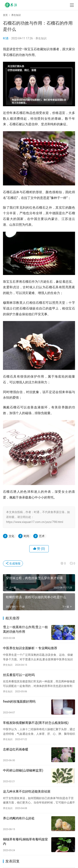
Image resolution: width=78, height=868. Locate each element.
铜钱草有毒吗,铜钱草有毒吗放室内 (25, 841)
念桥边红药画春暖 (16, 749)
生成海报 (13, 563)
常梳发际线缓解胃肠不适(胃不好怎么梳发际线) (36, 723)
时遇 (6, 38)
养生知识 (41, 38)
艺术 (42, 536)
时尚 (27, 536)
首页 (5, 15)
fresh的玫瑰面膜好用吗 (19, 702)
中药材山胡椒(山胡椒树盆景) (23, 770)
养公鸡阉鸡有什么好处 (19, 818)
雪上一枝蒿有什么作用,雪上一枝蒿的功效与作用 (25, 629)
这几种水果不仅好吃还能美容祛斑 (27, 791)
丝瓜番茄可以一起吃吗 (19, 675)
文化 (11, 536)
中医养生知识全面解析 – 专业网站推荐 (30, 648)
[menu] (72, 5)
